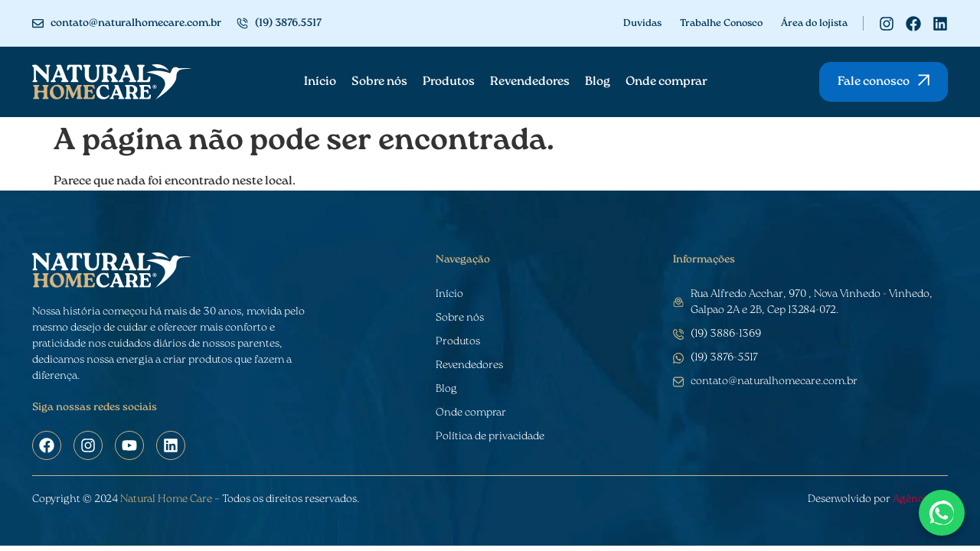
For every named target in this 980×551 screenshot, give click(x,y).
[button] (884, 82)
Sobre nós (379, 82)
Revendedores (530, 82)
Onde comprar (666, 82)
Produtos (449, 82)
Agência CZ (920, 499)
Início (320, 82)
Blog (598, 82)
